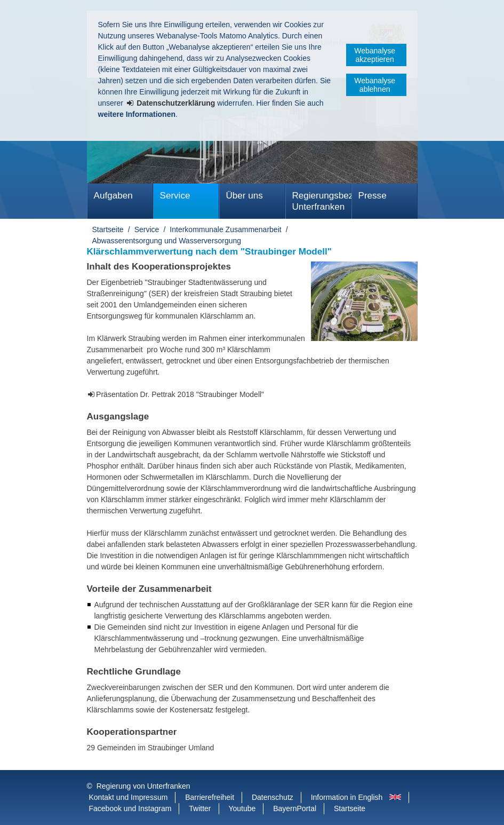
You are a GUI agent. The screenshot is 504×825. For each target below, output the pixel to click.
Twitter (200, 808)
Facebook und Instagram (130, 808)
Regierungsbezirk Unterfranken (322, 201)
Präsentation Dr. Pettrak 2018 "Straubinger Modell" (180, 394)
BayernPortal (295, 808)
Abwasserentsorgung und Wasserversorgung (167, 241)
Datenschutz (273, 797)
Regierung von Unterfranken (143, 786)
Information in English (347, 797)
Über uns (245, 196)
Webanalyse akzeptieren (375, 55)
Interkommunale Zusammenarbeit (225, 229)
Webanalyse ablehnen (375, 85)
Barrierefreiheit (210, 797)
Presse (373, 196)
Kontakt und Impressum (129, 797)
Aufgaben (113, 196)
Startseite (108, 229)
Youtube (242, 808)
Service (175, 196)
